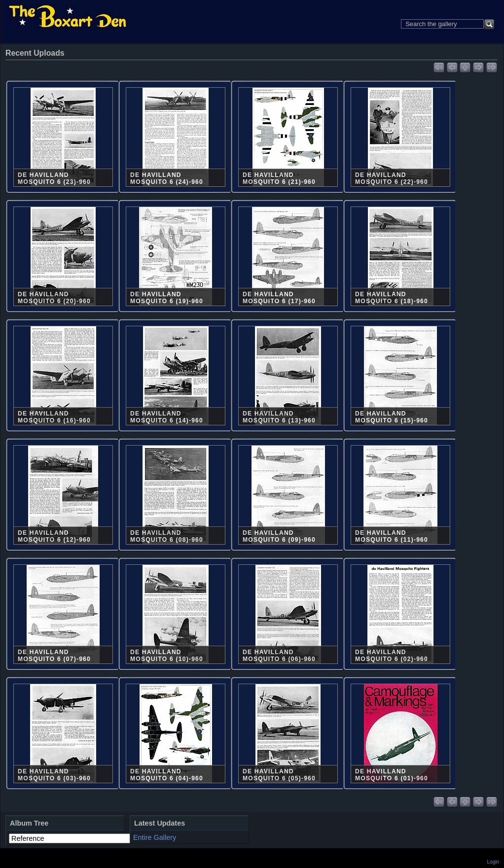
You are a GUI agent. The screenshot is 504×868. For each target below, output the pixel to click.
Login (493, 862)
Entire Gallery (155, 837)
